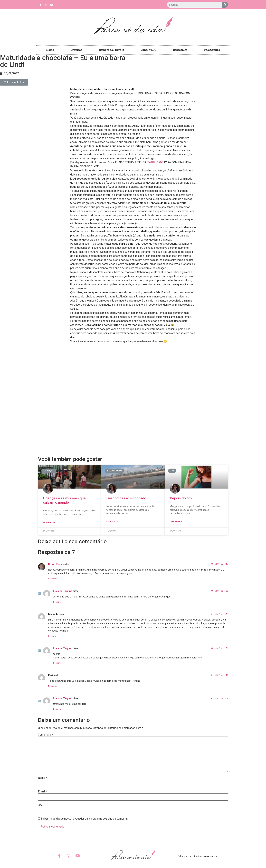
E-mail (43, 792)
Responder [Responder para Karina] (53, 686)
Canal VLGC (148, 50)
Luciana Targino (63, 591)
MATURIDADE (155, 162)
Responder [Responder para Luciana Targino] (58, 602)
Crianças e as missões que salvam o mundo (64, 500)
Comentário (46, 735)
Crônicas (76, 50)
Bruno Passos (56, 564)
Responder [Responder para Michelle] (53, 636)
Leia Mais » (49, 522)
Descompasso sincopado (126, 498)
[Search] (225, 5)
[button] (14, 82)
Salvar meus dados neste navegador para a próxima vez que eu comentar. (84, 819)
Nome (42, 778)
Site (40, 805)
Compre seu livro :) (111, 50)
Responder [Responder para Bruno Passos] (53, 579)
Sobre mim (180, 50)
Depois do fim (181, 498)
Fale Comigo (212, 50)
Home (50, 50)
